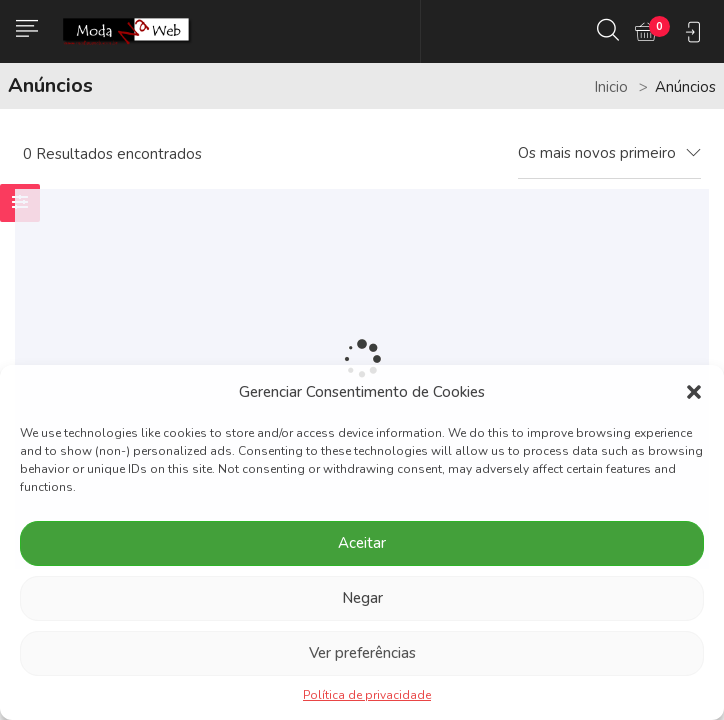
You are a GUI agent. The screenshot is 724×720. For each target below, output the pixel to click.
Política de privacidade (367, 695)
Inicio (611, 87)
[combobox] (609, 154)
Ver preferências (362, 653)
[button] (694, 392)
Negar (362, 598)
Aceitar (362, 543)
